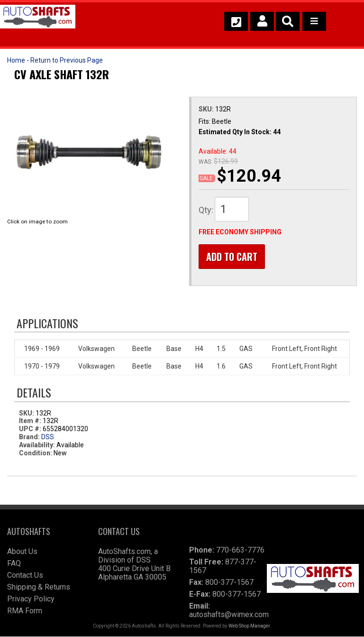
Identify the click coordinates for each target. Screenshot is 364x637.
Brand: (29, 437)
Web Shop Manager (249, 626)
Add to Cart (232, 257)
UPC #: (31, 429)
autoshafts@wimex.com (229, 615)
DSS (48, 437)
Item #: (31, 421)
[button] (288, 21)
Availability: (37, 445)
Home (16, 60)
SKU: (207, 109)
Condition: (36, 453)
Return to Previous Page (67, 60)
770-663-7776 (240, 550)
